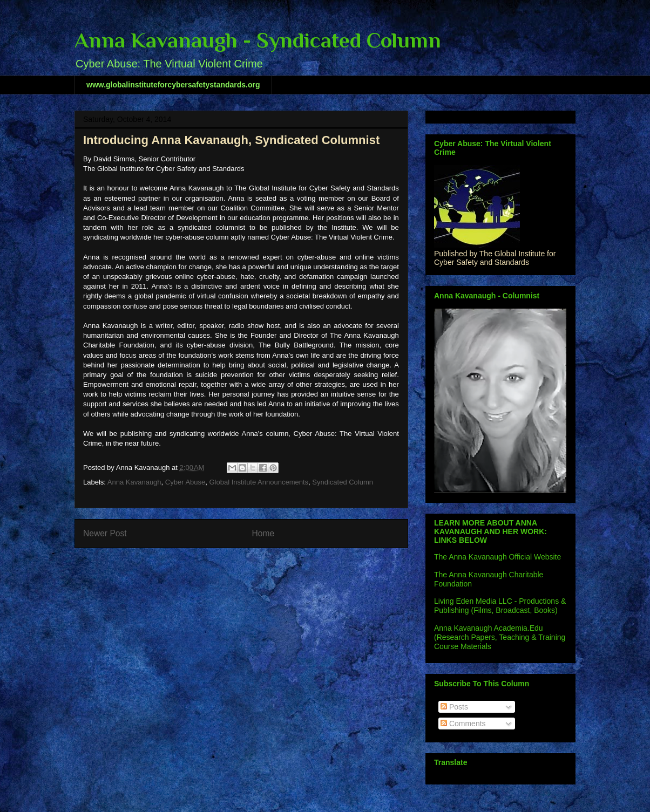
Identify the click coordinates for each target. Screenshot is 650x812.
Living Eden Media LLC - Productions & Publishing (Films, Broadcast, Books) (500, 606)
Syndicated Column (343, 482)
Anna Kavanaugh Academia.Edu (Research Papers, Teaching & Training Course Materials (500, 637)
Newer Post (105, 533)
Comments (463, 724)
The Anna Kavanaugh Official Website (497, 557)
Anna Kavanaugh (134, 482)
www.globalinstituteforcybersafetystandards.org (173, 85)
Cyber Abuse (185, 482)
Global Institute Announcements (259, 482)
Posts (454, 707)
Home (263, 533)
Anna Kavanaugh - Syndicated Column (258, 40)
